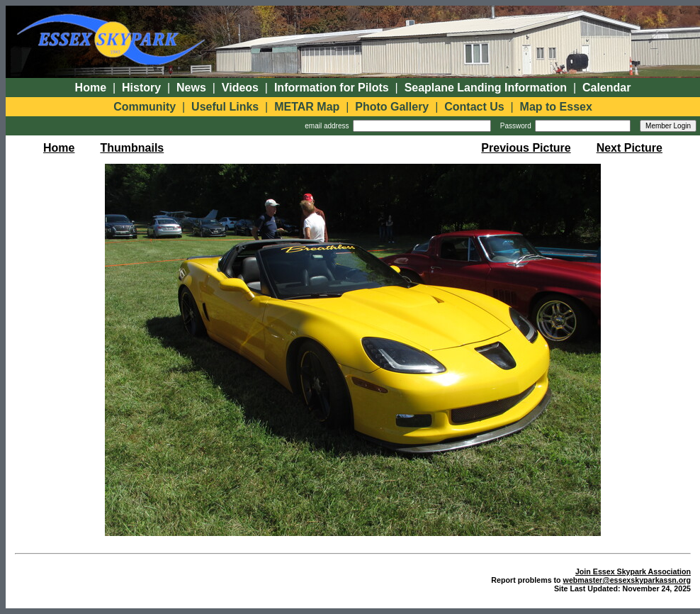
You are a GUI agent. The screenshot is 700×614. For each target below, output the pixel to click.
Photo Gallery (392, 107)
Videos (240, 88)
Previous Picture (526, 148)
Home (91, 88)
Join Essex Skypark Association (633, 571)
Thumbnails (132, 148)
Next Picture (630, 148)
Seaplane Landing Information (486, 88)
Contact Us (474, 107)
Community (145, 107)
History (141, 88)
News (191, 88)
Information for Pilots (332, 88)
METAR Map (307, 107)
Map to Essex (556, 107)
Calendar (606, 88)
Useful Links (225, 107)
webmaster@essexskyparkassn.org (627, 580)
